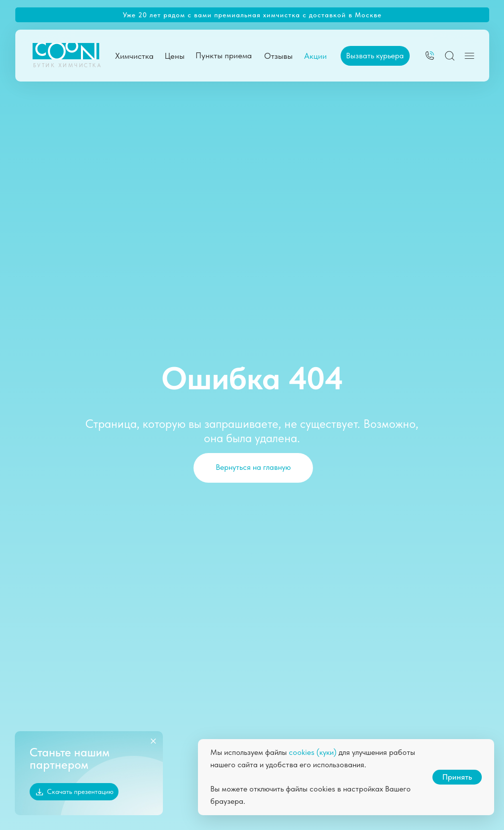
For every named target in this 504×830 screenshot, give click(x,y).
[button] (375, 56)
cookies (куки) (313, 752)
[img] (430, 56)
